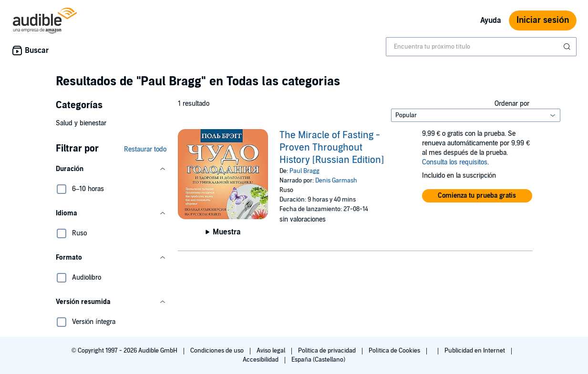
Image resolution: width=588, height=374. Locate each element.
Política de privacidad (328, 351)
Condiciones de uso (218, 351)
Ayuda (491, 20)
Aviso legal (272, 351)
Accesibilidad (261, 360)
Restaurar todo (145, 149)
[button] (111, 169)
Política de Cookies (395, 351)
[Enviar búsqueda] (568, 47)
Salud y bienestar (81, 123)
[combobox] (481, 47)
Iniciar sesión (543, 20)
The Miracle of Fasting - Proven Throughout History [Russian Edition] (332, 148)
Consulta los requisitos (455, 162)
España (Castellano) (318, 360)
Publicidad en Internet (475, 351)
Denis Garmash (336, 181)
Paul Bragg (304, 171)
